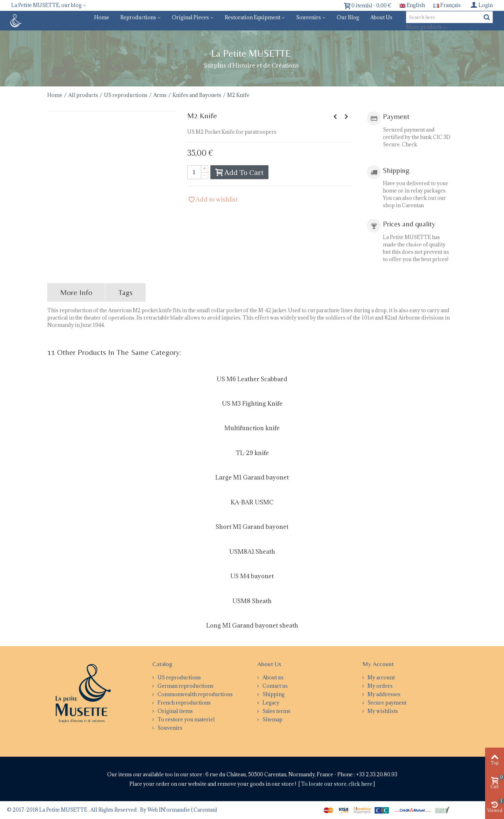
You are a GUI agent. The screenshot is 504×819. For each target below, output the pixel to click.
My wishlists (382, 711)
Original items (175, 711)
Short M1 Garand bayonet (252, 527)
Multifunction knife (252, 428)
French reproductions (184, 703)
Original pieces (190, 17)
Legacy (270, 703)
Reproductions (138, 17)
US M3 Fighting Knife (252, 404)
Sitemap (272, 719)
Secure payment (386, 703)
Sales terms (276, 711)
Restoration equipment (253, 17)
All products (83, 95)
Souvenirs (309, 17)
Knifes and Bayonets (197, 95)
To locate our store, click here (337, 784)
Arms (160, 95)
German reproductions (185, 686)
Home (102, 17)
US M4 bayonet (252, 576)
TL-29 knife (252, 453)
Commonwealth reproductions (195, 694)
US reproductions (126, 95)
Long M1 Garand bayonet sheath (252, 625)
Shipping (273, 694)
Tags (125, 292)
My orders (380, 686)
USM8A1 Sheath (252, 552)
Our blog (348, 17)
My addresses (383, 694)
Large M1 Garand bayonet (252, 477)
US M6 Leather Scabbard (252, 379)
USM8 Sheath (252, 601)
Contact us (275, 686)
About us (381, 17)
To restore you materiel (186, 719)
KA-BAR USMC (252, 502)
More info (76, 292)
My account (381, 677)
